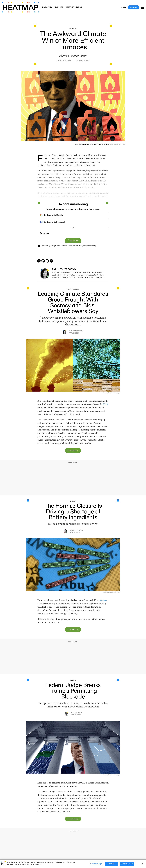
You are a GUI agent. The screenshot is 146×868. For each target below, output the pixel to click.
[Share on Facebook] (39, 261)
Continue (73, 241)
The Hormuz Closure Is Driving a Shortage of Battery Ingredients (73, 512)
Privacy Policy (92, 246)
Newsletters (47, 7)
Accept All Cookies (127, 864)
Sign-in (123, 7)
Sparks (73, 680)
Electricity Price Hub (74, 7)
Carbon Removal (73, 289)
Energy (73, 501)
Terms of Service (67, 246)
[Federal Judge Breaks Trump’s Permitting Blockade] (73, 747)
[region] (73, 864)
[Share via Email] (47, 261)
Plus (56, 7)
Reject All (111, 864)
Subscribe (133, 7)
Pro (62, 7)
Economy (73, 29)
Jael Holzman (76, 713)
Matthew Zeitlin (76, 530)
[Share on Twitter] (43, 261)
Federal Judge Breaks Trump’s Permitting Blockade (73, 691)
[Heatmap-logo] (21, 7)
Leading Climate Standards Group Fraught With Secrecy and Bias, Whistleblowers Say (73, 303)
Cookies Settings (96, 864)
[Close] (143, 863)
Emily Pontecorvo (64, 61)
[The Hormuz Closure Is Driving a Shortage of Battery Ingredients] (73, 564)
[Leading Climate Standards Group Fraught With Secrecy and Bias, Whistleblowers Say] (73, 365)
